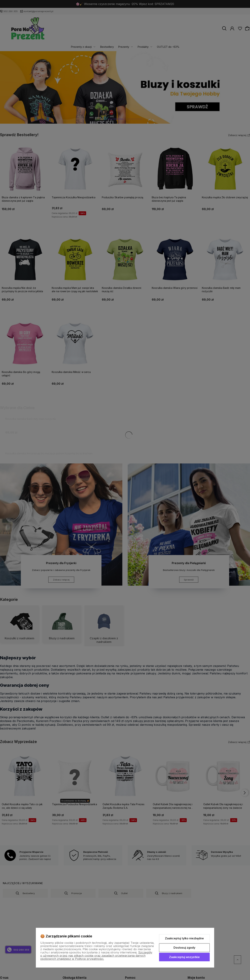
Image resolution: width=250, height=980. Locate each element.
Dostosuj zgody (184, 948)
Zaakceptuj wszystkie (184, 957)
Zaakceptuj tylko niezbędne (184, 938)
